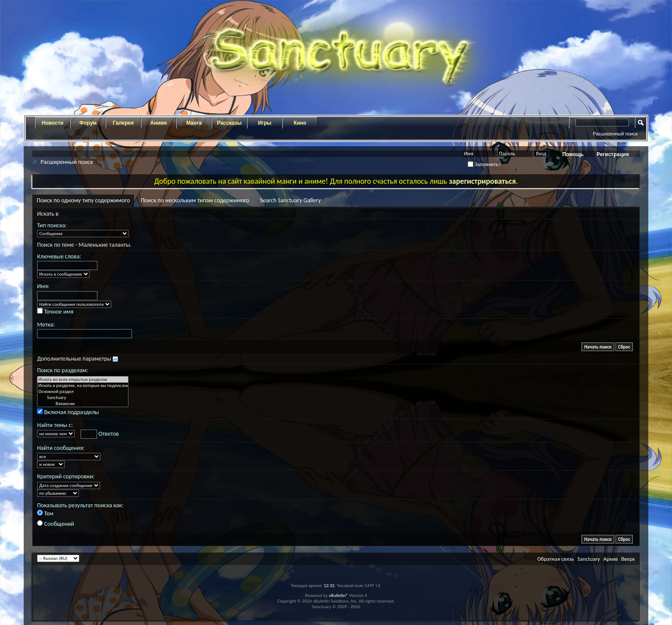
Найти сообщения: (61, 448)
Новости (53, 123)
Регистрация (613, 154)
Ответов (100, 434)
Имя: (43, 286)
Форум (88, 123)
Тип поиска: (52, 225)
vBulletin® (339, 595)
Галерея (123, 123)
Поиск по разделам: (63, 370)
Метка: (46, 325)
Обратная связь (555, 559)
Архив (611, 559)
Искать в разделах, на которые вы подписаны (83, 386)
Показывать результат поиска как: (80, 505)
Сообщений (56, 524)
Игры (264, 123)
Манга (194, 123)
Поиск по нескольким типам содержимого (195, 200)
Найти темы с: (55, 425)
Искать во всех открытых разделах (83, 380)
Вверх (628, 559)
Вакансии (83, 404)
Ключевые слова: (59, 256)
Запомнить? (484, 164)
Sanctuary (83, 398)
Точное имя (55, 312)
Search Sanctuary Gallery (290, 200)
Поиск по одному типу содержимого (83, 200)
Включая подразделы (68, 412)
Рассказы (230, 123)
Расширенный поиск (615, 134)
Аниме (159, 123)
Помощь (573, 154)
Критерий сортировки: (66, 476)
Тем (45, 514)
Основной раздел (83, 392)
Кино (300, 123)
